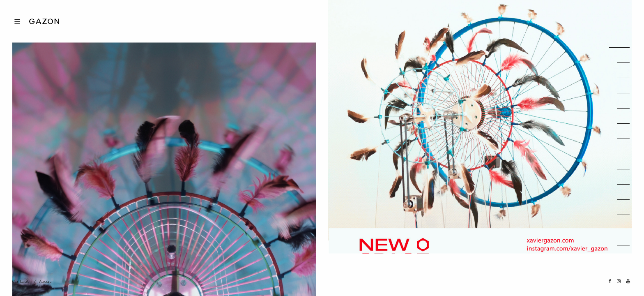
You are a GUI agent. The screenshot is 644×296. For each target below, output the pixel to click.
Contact (21, 281)
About (46, 281)
